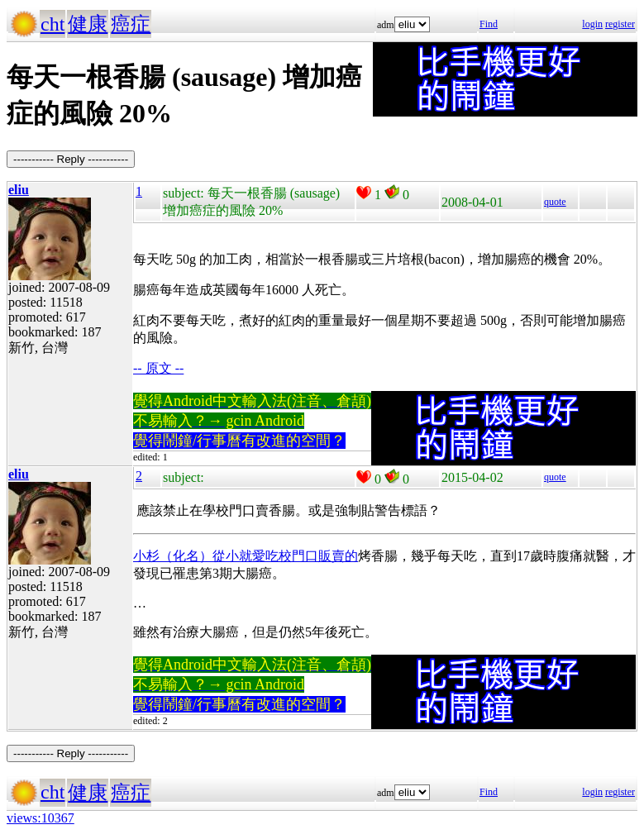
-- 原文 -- (158, 368)
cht (52, 24)
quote (555, 202)
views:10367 (41, 818)
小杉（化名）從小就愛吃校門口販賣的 (246, 556)
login (592, 24)
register (620, 24)
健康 (88, 24)
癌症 (131, 24)
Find (489, 24)
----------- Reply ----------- (71, 159)
